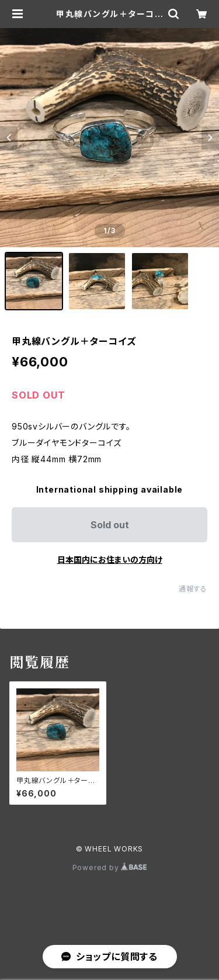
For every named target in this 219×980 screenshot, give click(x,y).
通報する (193, 589)
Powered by (110, 868)
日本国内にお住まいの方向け (110, 560)
